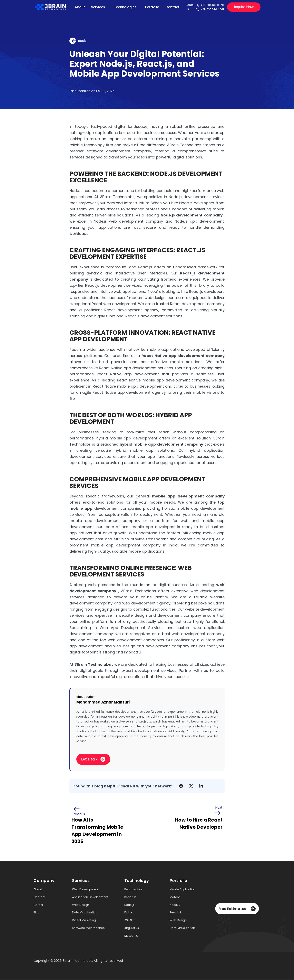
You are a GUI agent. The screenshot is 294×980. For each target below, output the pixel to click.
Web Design (81, 905)
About (80, 7)
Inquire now (244, 7)
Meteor (175, 897)
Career (38, 905)
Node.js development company (192, 215)
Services (98, 7)
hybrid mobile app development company (162, 444)
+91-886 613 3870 (212, 5)
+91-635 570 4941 (212, 9)
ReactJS (175, 913)
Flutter (129, 913)
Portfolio (152, 7)
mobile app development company (188, 496)
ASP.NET (130, 921)
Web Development (86, 890)
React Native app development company (183, 356)
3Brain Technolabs (93, 664)
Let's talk (93, 759)
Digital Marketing (84, 921)
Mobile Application (183, 890)
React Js (130, 897)
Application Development (90, 897)
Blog (36, 913)
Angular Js (132, 928)
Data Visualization (85, 913)
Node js (129, 905)
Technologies (125, 7)
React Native (133, 890)
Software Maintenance (88, 928)
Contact (172, 7)
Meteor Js (131, 936)
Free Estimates (237, 909)
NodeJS (175, 905)
